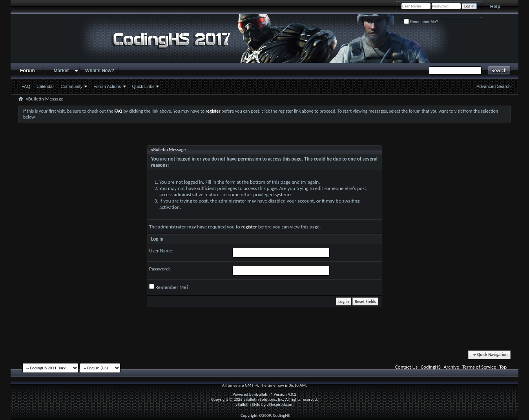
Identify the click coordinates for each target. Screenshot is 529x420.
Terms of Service (479, 367)
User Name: (161, 251)
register (249, 227)
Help (495, 7)
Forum (27, 71)
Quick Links (143, 86)
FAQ (26, 86)
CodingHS (431, 367)
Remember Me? (421, 22)
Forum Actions (107, 86)
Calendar (45, 86)
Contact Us (406, 367)
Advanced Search (493, 86)
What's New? (100, 71)
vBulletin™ (264, 394)
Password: (160, 269)
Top (503, 367)
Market (61, 71)
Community (72, 86)
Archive (451, 367)
